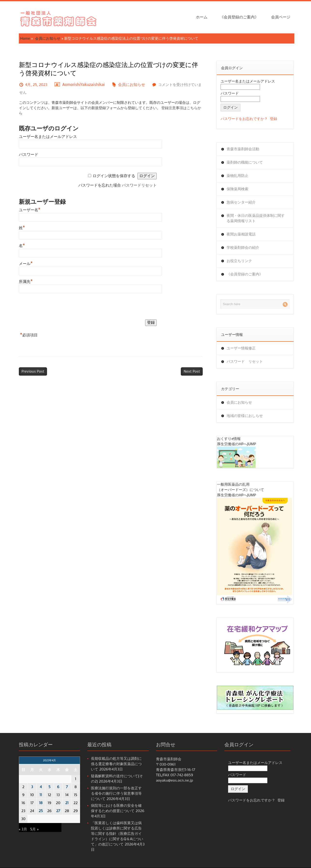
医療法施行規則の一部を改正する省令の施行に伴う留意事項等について (116, 793)
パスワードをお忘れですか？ (244, 119)
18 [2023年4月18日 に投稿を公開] (41, 803)
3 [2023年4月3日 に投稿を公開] (32, 787)
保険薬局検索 (237, 189)
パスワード (29, 155)
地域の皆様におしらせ (245, 416)
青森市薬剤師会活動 (243, 149)
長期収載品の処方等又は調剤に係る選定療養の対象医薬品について (116, 764)
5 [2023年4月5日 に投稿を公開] (49, 787)
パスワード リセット (245, 362)
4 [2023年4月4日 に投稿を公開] (41, 787)
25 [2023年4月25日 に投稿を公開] (41, 811)
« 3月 (23, 829)
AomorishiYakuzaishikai (84, 85)
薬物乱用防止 (237, 176)
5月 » (34, 829)
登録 (274, 119)
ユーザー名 (30, 210)
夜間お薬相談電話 (241, 234)
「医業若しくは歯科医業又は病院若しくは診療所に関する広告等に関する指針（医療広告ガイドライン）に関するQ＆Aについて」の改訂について (117, 834)
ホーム (202, 17)
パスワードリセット (139, 185)
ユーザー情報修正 (241, 348)
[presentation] (56, 307)
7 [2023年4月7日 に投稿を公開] (67, 787)
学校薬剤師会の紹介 (243, 248)
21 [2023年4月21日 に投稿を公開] (67, 803)
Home (25, 38)
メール (26, 264)
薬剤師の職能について (245, 162)
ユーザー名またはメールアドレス (48, 137)
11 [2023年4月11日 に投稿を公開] (41, 795)
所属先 (26, 282)
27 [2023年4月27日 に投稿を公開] (58, 811)
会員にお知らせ (48, 38)
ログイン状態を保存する (114, 176)
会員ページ (281, 17)
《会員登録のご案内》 (239, 17)
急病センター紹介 (241, 202)
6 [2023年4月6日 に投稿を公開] (58, 787)
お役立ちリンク (239, 261)
